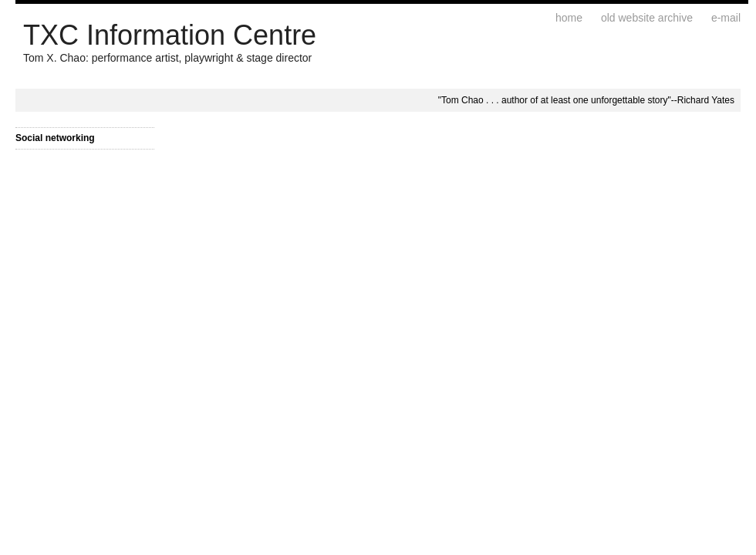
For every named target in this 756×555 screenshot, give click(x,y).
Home (569, 18)
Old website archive (647, 18)
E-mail (726, 18)
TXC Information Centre (170, 35)
